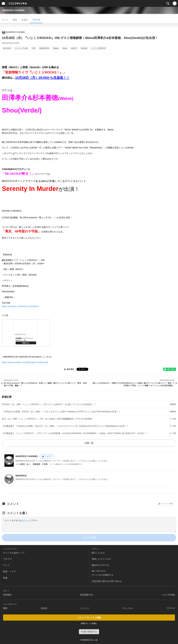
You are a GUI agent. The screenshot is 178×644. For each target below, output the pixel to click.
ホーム (5, 20)
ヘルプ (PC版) (168, 595)
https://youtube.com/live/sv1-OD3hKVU (21, 306)
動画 (15, 20)
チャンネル (128, 608)
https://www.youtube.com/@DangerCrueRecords (25, 362)
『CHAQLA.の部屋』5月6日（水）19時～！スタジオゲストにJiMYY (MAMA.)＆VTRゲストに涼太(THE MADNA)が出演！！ (61, 412)
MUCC (74, 48)
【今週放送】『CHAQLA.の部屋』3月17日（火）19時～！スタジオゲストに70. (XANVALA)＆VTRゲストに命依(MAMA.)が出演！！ (65, 426)
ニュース (85, 608)
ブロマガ (36, 20)
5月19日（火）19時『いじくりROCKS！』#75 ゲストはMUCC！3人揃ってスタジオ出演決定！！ (49, 404)
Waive (56, 48)
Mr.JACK (7, 48)
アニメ (6, 565)
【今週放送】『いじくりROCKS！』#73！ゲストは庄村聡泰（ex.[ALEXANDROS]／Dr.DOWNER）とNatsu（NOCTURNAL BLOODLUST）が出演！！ (75, 433)
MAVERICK (44, 48)
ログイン (25, 520)
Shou (65, 48)
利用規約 (7, 595)
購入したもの (98, 553)
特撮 (5, 578)
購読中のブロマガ (100, 565)
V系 (34, 48)
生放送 (24, 20)
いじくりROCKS (99, 48)
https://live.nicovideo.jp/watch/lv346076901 (26, 333)
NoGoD (84, 48)
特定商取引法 (86, 595)
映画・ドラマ (10, 572)
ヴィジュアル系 (21, 48)
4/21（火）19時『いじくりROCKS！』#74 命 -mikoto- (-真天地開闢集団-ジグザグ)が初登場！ (48, 419)
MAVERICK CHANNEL (14, 10)
